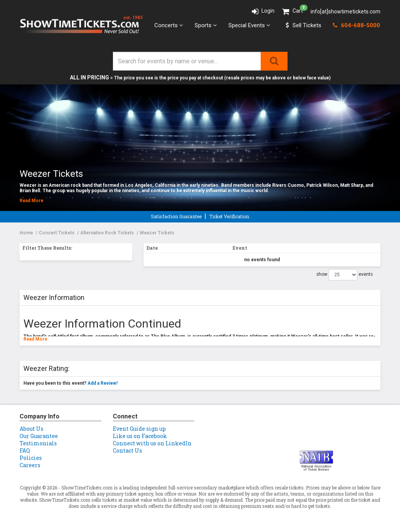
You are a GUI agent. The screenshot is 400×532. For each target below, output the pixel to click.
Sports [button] (206, 25)
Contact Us (127, 450)
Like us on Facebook (140, 436)
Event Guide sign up (139, 429)
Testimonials (38, 443)
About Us (31, 429)
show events (345, 275)
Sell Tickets (303, 25)
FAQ (25, 450)
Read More (31, 201)
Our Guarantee (39, 436)
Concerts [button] (169, 25)
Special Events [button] (249, 25)
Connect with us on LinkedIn (152, 443)
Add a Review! (102, 383)
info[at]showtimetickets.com (345, 12)
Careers (30, 465)
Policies (31, 458)
